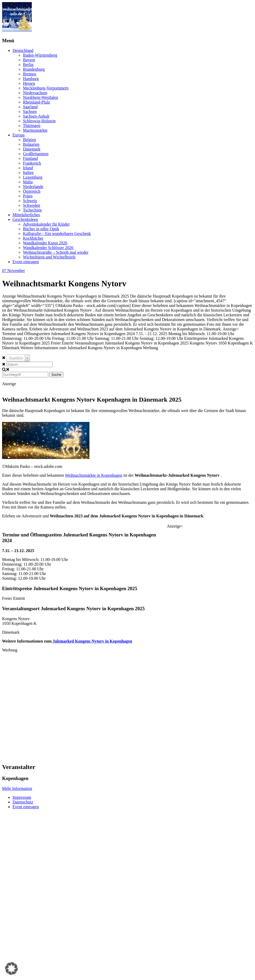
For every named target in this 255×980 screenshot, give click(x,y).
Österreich (32, 191)
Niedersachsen (35, 93)
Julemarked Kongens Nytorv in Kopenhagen (92, 641)
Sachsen (30, 111)
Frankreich (32, 163)
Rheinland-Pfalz (37, 102)
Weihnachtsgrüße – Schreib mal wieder (56, 252)
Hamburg (31, 79)
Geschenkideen (25, 219)
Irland (28, 168)
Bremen (30, 74)
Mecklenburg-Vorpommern (46, 88)
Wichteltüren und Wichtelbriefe (49, 257)
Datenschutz (23, 802)
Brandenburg (34, 69)
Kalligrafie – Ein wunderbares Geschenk (57, 234)
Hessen (29, 83)
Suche (56, 375)
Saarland (30, 107)
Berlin (28, 65)
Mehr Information (17, 788)
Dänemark (32, 149)
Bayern (29, 60)
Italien (28, 173)
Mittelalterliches (26, 215)
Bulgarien (31, 144)
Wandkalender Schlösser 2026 (48, 248)
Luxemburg (33, 177)
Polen (28, 196)
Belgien (29, 140)
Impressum (22, 797)
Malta (28, 182)
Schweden (32, 205)
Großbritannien (36, 154)
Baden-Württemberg (40, 55)
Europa (19, 135)
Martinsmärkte (35, 130)
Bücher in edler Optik (41, 229)
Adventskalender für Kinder (46, 224)
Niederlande (33, 187)
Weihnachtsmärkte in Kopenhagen (94, 475)
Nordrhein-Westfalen (41, 97)
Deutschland (23, 50)
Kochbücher (33, 238)
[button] (11, 969)
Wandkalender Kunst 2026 (45, 243)
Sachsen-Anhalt (36, 116)
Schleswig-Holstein (39, 121)
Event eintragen (26, 262)
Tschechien (32, 210)
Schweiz (30, 201)
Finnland (30, 158)
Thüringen (32, 126)
